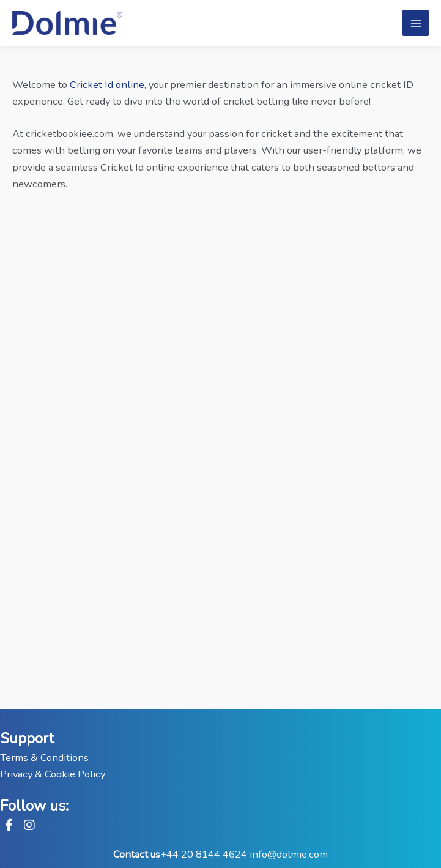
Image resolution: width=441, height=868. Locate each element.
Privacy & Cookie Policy (53, 774)
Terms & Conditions (44, 758)
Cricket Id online (107, 85)
